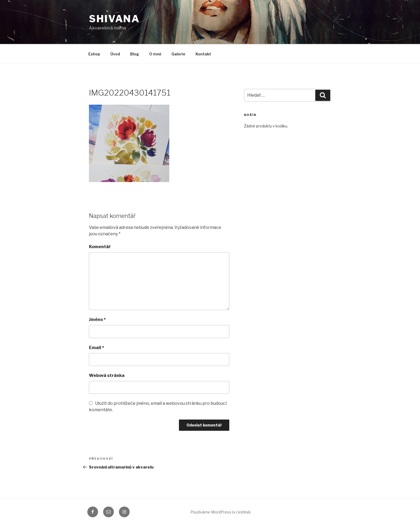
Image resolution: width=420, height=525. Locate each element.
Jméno (97, 320)
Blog (135, 54)
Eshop (94, 54)
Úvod (115, 54)
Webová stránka (107, 375)
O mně (155, 54)
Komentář (100, 247)
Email (97, 348)
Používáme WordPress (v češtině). (221, 512)
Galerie (178, 54)
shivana (114, 19)
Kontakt (203, 54)
